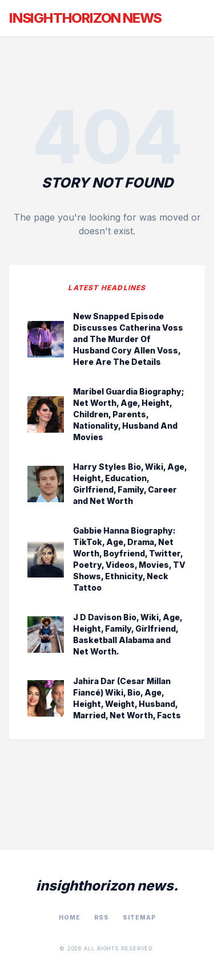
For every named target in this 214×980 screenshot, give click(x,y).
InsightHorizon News (85, 18)
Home (70, 917)
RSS (102, 917)
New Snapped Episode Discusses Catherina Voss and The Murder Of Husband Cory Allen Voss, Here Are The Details (128, 339)
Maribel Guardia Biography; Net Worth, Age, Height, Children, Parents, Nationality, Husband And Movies (129, 414)
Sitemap (139, 917)
